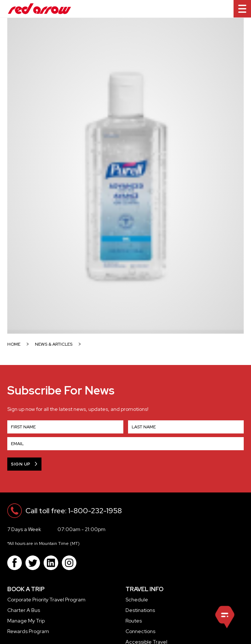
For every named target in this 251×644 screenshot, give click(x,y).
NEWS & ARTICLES (54, 345)
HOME (14, 345)
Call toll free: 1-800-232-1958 (74, 511)
